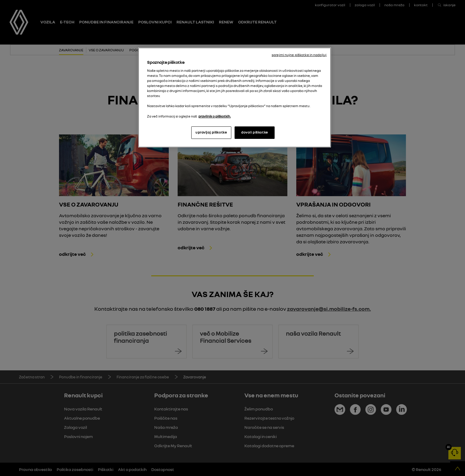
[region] (235, 97)
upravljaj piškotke (211, 132)
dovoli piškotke (255, 132)
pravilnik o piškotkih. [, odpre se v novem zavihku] (215, 116)
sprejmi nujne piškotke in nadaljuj (299, 55)
